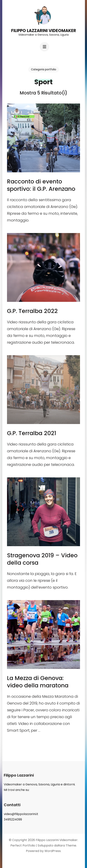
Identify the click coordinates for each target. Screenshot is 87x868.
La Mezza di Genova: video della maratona (38, 682)
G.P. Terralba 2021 (32, 433)
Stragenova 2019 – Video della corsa (42, 559)
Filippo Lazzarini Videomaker (44, 31)
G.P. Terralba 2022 (32, 311)
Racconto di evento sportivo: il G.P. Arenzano (41, 185)
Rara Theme (67, 845)
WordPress (53, 851)
